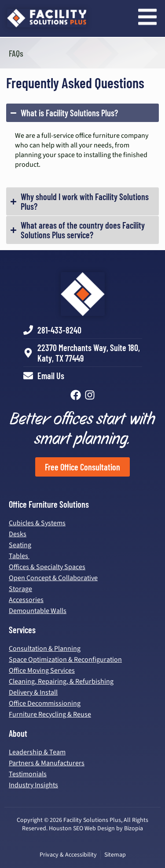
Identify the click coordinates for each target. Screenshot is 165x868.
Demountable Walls (38, 611)
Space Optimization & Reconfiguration (65, 660)
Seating (20, 545)
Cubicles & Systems (37, 523)
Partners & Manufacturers (47, 763)
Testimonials (28, 774)
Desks (18, 534)
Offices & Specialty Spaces (47, 567)
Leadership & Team (37, 752)
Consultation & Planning (45, 649)
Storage (20, 589)
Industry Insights (33, 785)
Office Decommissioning (45, 703)
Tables (19, 556)
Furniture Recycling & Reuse (50, 714)
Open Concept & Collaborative (53, 578)
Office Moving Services (42, 671)
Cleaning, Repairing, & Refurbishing (61, 681)
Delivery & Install (33, 692)
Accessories (26, 600)
